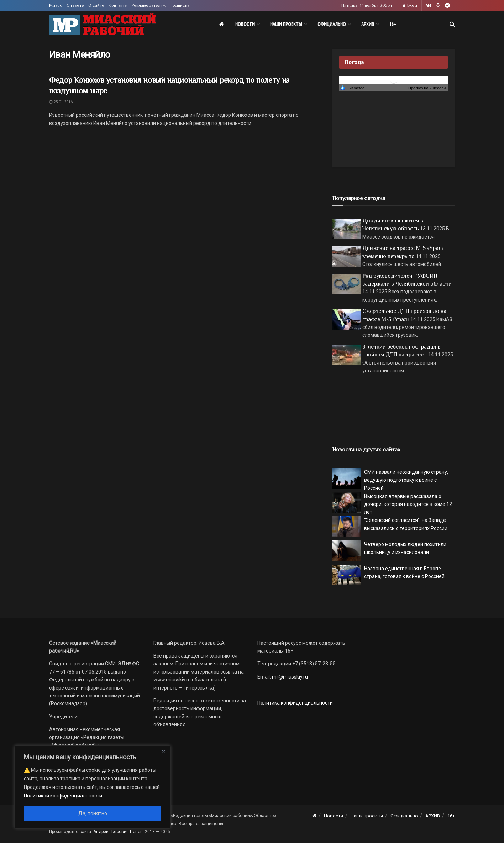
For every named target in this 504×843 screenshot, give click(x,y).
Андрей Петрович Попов (118, 832)
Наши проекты (286, 24)
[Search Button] (452, 24)
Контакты (118, 5)
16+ (393, 24)
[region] (93, 787)
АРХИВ (368, 24)
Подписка (180, 5)
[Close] (163, 752)
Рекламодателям (149, 5)
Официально (332, 24)
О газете (75, 5)
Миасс (56, 5)
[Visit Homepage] (103, 24)
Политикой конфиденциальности (63, 796)
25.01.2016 (61, 102)
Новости (245, 24)
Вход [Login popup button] (410, 5)
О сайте (96, 5)
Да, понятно (93, 813)
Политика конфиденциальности (295, 703)
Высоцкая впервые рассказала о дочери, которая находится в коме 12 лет (408, 504)
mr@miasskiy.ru (289, 677)
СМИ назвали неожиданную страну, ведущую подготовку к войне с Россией (406, 480)
